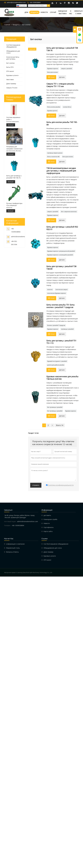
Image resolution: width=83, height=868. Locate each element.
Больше (11, 125)
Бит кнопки (10, 63)
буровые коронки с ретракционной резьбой (61, 251)
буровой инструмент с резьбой (57, 361)
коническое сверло (62, 290)
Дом (26, 12)
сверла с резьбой (67, 69)
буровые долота (52, 111)
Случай (53, 12)
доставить (47, 515)
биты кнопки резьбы (54, 107)
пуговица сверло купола (55, 153)
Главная (7, 25)
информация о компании (15, 544)
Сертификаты (49, 527)
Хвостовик (10, 80)
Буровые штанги (12, 75)
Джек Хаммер (11, 84)
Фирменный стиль (13, 548)
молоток (50, 290)
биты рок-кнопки (53, 72)
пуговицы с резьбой (67, 329)
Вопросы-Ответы (12, 552)
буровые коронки (53, 69)
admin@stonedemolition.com (16, 2)
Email (51, 77)
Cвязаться (8, 510)
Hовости (47, 523)
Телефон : (8, 526)
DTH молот (10, 71)
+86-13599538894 (35, 2)
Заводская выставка (63, 12)
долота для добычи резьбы (56, 365)
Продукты (34, 12)
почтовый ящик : (10, 522)
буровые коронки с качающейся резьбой (60, 255)
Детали (62, 77)
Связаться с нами (78, 12)
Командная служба (50, 519)
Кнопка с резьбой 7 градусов (56, 325)
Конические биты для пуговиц (13, 58)
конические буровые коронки (57, 293)
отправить (36, 485)
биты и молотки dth (53, 157)
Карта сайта (48, 531)
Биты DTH (10, 67)
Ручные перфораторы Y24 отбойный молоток (14, 206)
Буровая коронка (71, 411)
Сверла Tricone (12, 88)
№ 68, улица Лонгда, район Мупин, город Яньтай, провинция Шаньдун (20, 516)
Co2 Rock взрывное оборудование (13, 46)
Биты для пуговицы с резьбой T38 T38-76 (14, 177)
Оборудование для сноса (13, 52)
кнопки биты (67, 107)
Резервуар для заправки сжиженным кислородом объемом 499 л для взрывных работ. (14, 149)
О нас (71, 12)
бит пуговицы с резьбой (55, 407)
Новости (44, 12)
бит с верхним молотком (69, 212)
